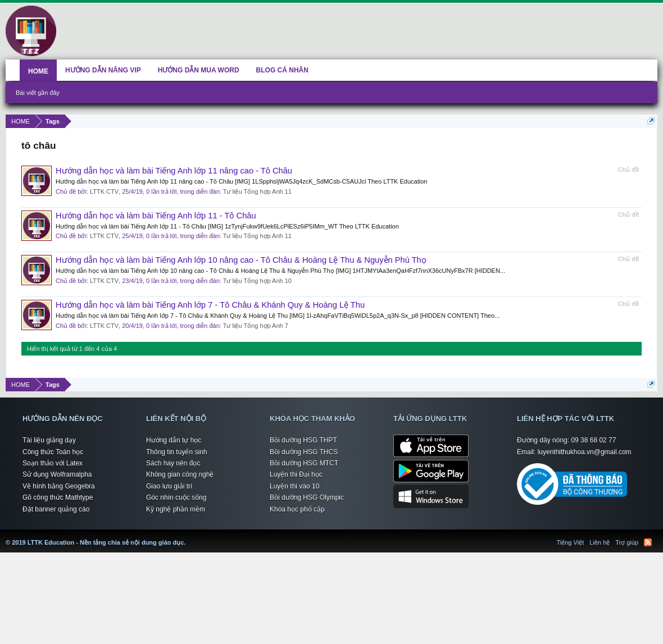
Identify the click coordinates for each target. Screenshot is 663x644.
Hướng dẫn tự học (174, 440)
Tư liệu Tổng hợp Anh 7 (256, 326)
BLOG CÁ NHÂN (282, 70)
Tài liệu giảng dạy (49, 440)
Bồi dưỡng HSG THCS (304, 452)
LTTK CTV (104, 191)
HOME (38, 71)
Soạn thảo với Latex (53, 463)
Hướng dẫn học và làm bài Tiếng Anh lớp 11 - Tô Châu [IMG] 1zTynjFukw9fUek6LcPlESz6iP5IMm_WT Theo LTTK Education (227, 226)
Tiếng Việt (571, 542)
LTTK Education (188, 536)
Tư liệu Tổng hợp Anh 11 (257, 191)
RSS (648, 542)
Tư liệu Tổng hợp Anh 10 (257, 281)
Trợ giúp (627, 542)
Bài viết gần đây (38, 93)
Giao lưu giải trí (169, 486)
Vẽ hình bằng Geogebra (59, 486)
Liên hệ (600, 542)
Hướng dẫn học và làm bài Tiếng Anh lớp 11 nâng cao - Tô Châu (174, 171)
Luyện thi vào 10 (294, 486)
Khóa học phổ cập (297, 509)
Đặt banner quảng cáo (56, 509)
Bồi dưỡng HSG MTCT (304, 463)
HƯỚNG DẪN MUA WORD (199, 70)
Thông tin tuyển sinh (176, 452)
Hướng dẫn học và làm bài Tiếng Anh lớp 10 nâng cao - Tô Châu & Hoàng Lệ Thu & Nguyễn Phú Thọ (241, 260)
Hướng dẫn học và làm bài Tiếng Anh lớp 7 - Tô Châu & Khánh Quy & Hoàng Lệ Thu (210, 305)
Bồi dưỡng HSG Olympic (307, 497)
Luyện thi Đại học (296, 474)
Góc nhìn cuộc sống (176, 497)
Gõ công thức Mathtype (58, 497)
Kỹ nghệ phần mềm (176, 509)
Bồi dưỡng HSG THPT (303, 440)
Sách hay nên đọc (173, 463)
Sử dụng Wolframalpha (57, 474)
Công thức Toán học (53, 452)
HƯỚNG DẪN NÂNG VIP (103, 70)
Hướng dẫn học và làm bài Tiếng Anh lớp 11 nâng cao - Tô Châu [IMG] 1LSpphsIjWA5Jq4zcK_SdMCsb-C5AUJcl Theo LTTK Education (241, 181)
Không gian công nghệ (180, 474)
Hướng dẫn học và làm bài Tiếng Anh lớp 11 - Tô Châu (156, 216)
